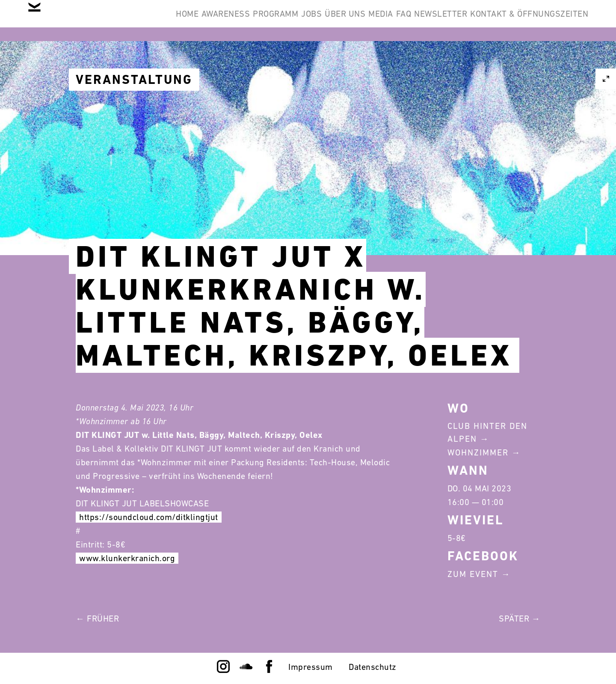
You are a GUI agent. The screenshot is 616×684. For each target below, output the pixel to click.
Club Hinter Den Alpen (487, 432)
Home (76, 21)
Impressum (311, 667)
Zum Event (473, 574)
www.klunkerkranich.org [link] (127, 558)
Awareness (128, 21)
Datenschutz (373, 667)
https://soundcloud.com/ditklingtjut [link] (149, 517)
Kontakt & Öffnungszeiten (523, 21)
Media (335, 21)
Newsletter (421, 21)
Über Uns (286, 21)
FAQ (371, 21)
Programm (191, 21)
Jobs (240, 21)
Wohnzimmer (478, 452)
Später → (520, 619)
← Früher (97, 619)
